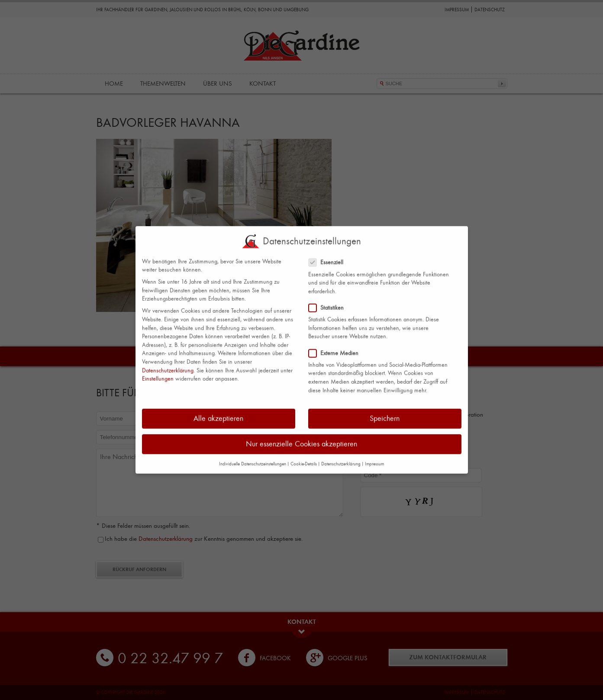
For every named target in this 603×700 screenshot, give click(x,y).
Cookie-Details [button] (304, 457)
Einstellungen (158, 372)
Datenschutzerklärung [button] (341, 457)
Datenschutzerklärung (168, 363)
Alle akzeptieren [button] (218, 412)
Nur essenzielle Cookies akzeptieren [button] (301, 437)
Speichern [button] (385, 412)
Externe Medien (337, 346)
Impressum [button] (374, 457)
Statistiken (330, 300)
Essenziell (329, 255)
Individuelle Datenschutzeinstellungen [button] (253, 457)
